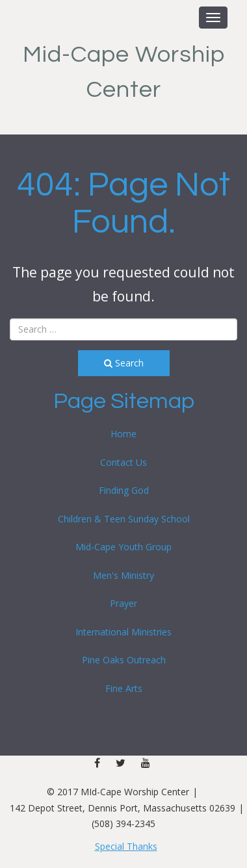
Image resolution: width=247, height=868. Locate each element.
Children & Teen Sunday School (124, 519)
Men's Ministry (123, 575)
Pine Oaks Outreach (124, 660)
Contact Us (123, 462)
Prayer (123, 603)
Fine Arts (124, 688)
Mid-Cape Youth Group (123, 547)
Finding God (124, 490)
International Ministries (123, 632)
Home (123, 434)
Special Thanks (126, 846)
